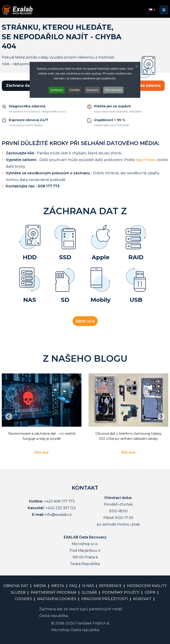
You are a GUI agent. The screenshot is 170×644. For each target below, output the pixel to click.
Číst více (42, 452)
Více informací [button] (113, 90)
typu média (146, 160)
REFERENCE (110, 586)
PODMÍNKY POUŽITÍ (121, 592)
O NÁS (88, 586)
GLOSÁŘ (89, 592)
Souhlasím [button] (57, 90)
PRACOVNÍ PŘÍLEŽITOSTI (105, 599)
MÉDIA (40, 586)
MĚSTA (58, 586)
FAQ (73, 586)
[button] (164, 10)
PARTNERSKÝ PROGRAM (53, 592)
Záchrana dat (19, 85)
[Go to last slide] (9, 416)
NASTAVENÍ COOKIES (57, 599)
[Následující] (161, 416)
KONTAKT (142, 599)
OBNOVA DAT (16, 586)
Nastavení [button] (92, 90)
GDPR (150, 592)
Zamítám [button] (75, 90)
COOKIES (23, 599)
